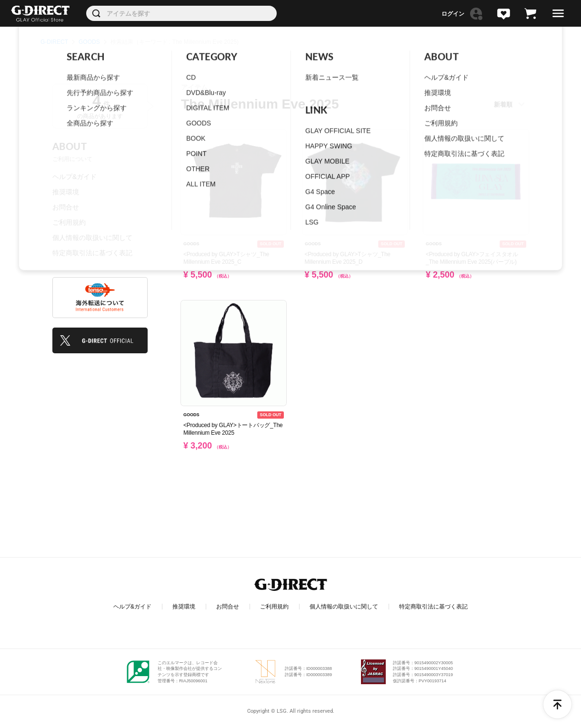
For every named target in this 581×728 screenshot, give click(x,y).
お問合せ (66, 207)
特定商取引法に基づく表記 (92, 253)
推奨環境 (66, 192)
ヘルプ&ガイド (75, 177)
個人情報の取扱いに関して (92, 238)
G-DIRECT (54, 42)
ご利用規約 (69, 222)
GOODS (89, 42)
